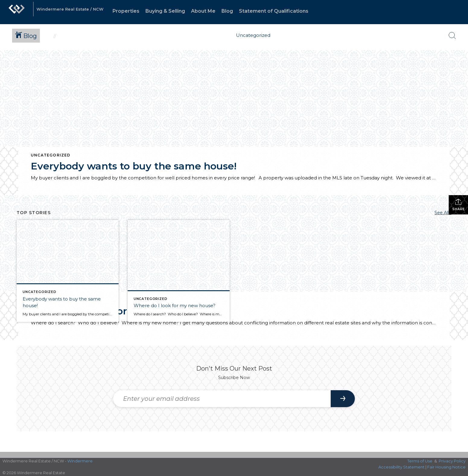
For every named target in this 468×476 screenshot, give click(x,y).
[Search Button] (452, 36)
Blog (227, 11)
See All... (443, 213)
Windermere (80, 461)
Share (458, 205)
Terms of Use (420, 461)
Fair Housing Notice (446, 467)
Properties (126, 11)
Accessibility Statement (401, 467)
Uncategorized (51, 155)
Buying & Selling (165, 11)
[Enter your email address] (222, 399)
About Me (203, 11)
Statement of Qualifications (274, 11)
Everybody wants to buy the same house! (134, 166)
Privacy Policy (452, 461)
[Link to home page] (17, 12)
